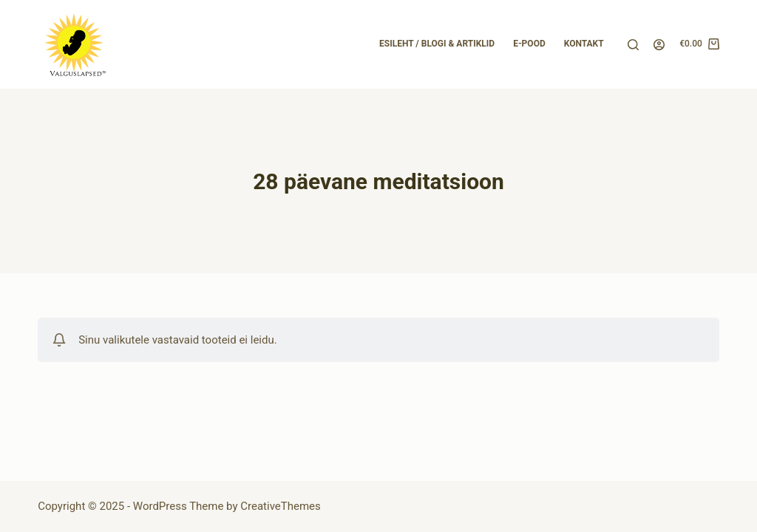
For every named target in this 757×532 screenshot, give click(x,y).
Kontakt (584, 44)
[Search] (633, 45)
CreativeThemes (281, 506)
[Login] (659, 45)
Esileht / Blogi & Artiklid (437, 44)
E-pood (529, 44)
